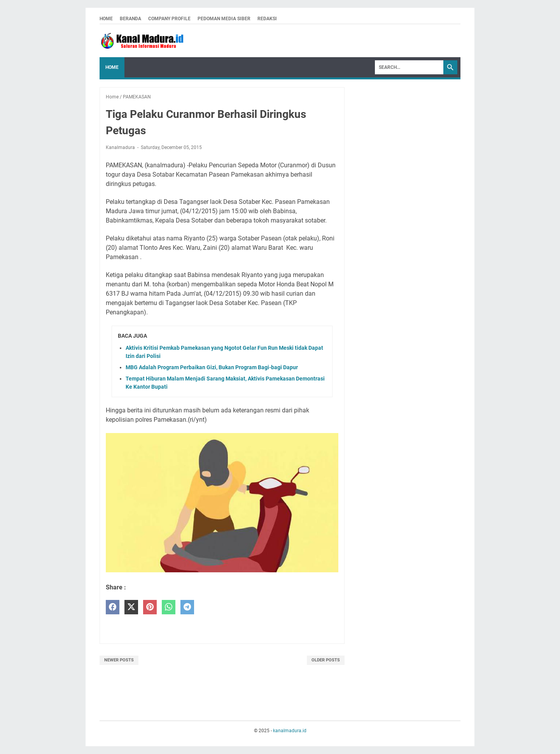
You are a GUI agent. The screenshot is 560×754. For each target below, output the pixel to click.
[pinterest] (150, 607)
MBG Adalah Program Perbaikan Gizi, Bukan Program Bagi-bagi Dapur (212, 367)
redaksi (267, 19)
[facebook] (113, 607)
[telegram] (187, 607)
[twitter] (131, 607)
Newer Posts (119, 660)
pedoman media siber (224, 19)
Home (106, 19)
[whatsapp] (169, 607)
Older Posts (326, 660)
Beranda (130, 19)
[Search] (409, 67)
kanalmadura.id (290, 731)
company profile (169, 19)
